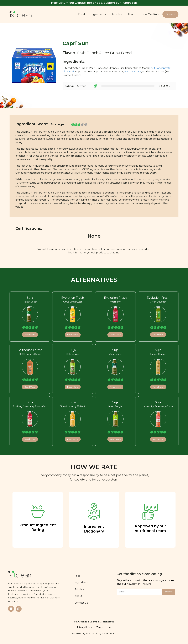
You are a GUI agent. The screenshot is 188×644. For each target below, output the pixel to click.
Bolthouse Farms (30, 350)
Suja (30, 298)
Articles (117, 14)
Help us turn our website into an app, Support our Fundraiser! (94, 3)
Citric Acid (68, 72)
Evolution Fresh (73, 298)
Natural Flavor (133, 72)
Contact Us (82, 603)
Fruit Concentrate (160, 68)
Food (82, 14)
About (132, 14)
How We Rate (150, 14)
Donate (170, 14)
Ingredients (98, 14)
